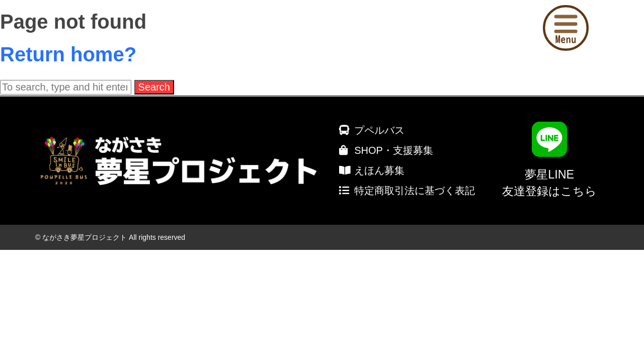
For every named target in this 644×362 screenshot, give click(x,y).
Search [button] (154, 87)
